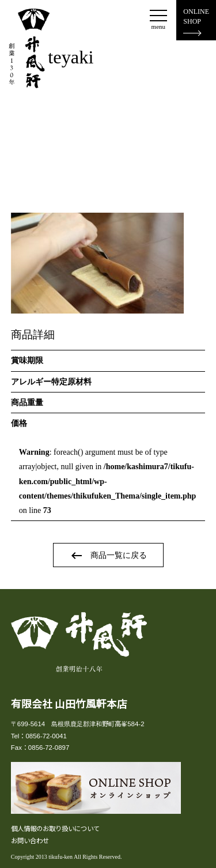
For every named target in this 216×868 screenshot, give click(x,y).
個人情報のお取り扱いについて (55, 828)
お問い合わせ (30, 840)
